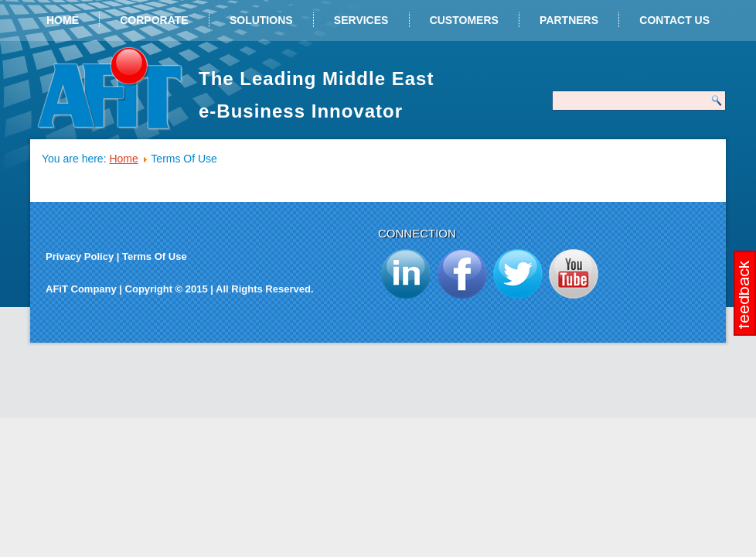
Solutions (261, 20)
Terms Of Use (155, 256)
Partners (569, 20)
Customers (464, 20)
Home (63, 20)
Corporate (154, 20)
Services (361, 20)
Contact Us (674, 20)
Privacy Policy (80, 256)
